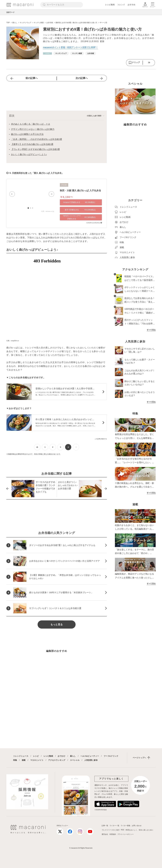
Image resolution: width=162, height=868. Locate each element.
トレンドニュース (21, 756)
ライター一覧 (114, 826)
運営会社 (105, 834)
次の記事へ (82, 78)
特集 (15, 760)
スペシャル (75, 760)
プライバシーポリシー (126, 834)
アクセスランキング (57, 760)
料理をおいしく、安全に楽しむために (139, 830)
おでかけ (61, 756)
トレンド (121, 5)
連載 (24, 760)
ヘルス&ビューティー (90, 756)
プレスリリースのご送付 (111, 830)
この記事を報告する (101, 439)
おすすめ (131, 5)
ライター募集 (126, 826)
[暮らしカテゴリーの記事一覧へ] (47, 53)
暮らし (73, 756)
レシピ (36, 756)
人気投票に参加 (91, 760)
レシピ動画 (110, 5)
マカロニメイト (37, 760)
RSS (123, 830)
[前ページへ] (37, 447)
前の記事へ (32, 78)
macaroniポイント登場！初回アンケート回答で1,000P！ (70, 47)
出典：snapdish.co (13, 341)
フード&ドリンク (111, 756)
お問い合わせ (137, 826)
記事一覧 (105, 826)
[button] (12, 194)
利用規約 (113, 834)
